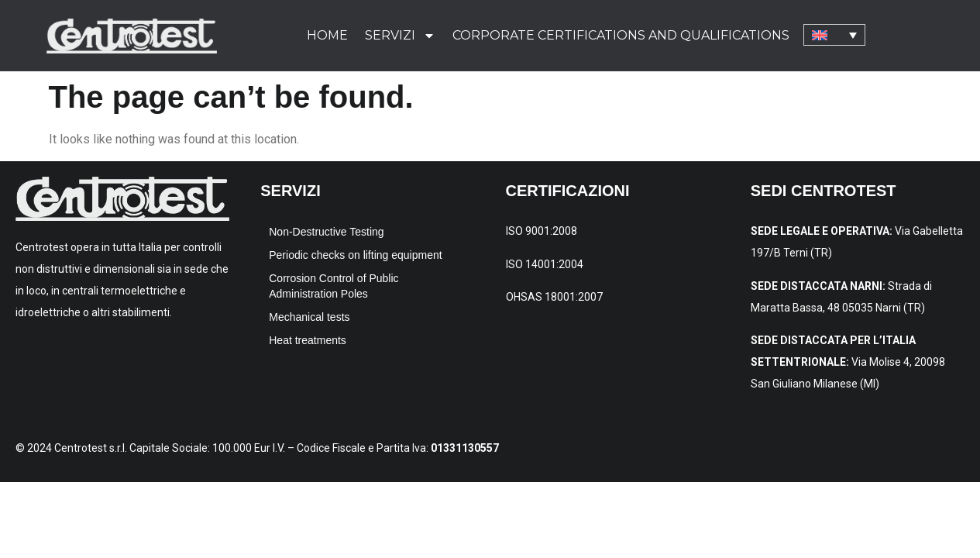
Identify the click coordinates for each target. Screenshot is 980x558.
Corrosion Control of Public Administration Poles (334, 286)
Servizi (400, 36)
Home (327, 35)
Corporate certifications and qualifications (621, 35)
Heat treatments (308, 340)
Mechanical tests (309, 317)
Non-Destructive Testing (326, 232)
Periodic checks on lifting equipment (355, 255)
